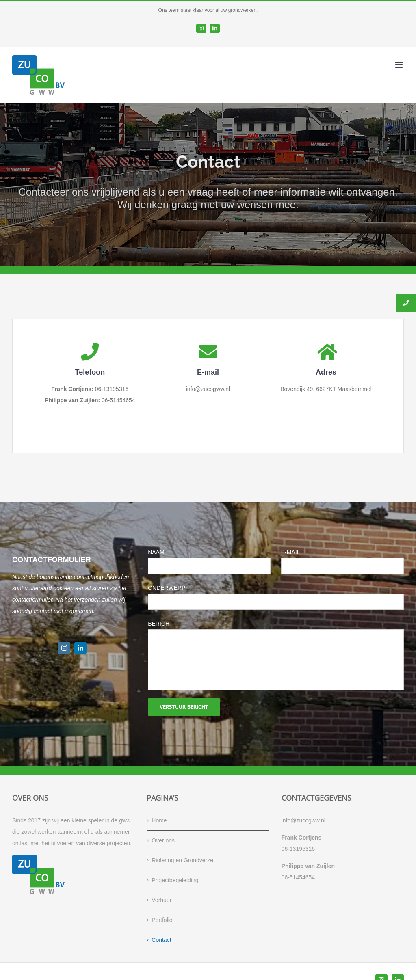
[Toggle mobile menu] (400, 65)
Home (159, 820)
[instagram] (64, 648)
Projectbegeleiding (175, 880)
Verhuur (161, 900)
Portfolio (162, 920)
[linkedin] (80, 648)
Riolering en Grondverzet (183, 860)
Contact (161, 940)
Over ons (163, 840)
